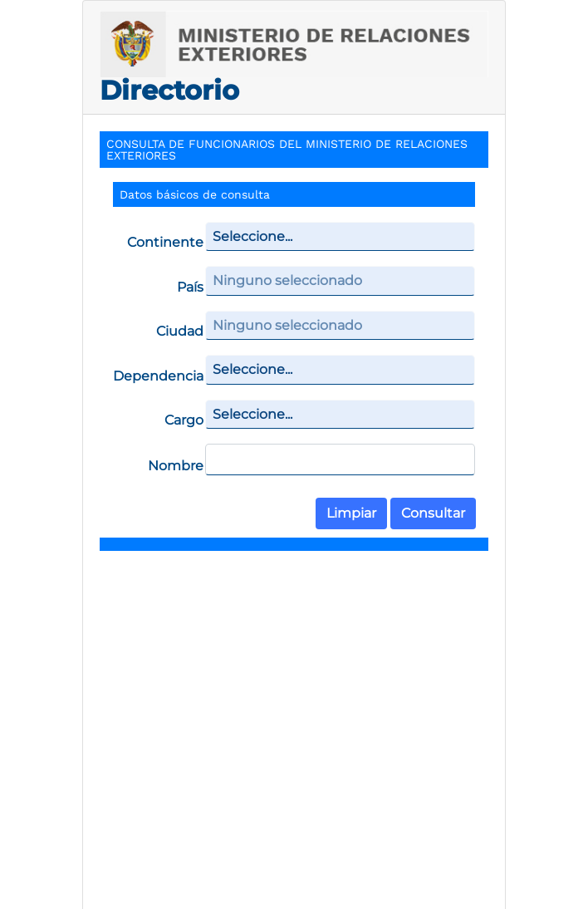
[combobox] (340, 237)
